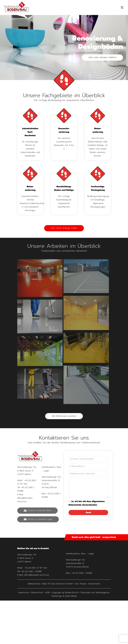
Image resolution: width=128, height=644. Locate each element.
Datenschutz (37, 593)
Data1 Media (71, 596)
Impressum (24, 593)
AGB (47, 593)
